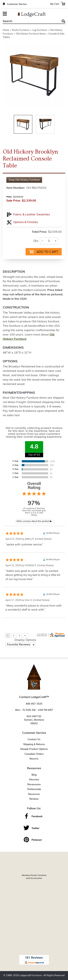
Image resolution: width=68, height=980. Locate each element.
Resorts (34, 759)
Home (6, 30)
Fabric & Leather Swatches (32, 215)
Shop (24, 180)
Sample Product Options (34, 749)
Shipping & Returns (34, 744)
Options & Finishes (26, 222)
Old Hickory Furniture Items (31, 34)
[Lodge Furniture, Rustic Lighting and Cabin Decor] (32, 14)
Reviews (34, 799)
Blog (34, 775)
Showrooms (34, 785)
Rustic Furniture (21, 30)
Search (63, 21)
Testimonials (34, 789)
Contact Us (34, 740)
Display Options (25, 640)
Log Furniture (40, 30)
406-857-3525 (34, 704)
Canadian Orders (34, 754)
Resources (34, 794)
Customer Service (17, 4)
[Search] (30, 21)
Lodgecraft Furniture (30, 976)
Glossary (34, 780)
